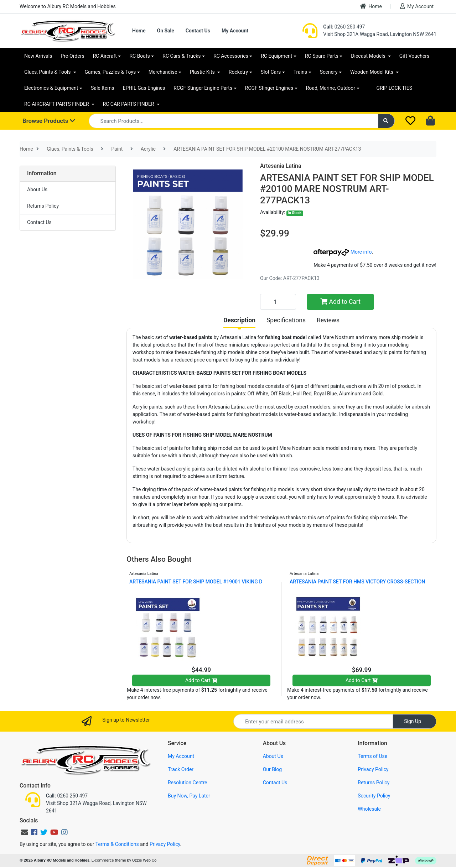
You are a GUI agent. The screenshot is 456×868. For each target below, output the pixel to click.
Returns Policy (43, 206)
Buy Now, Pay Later (189, 796)
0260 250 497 (344, 27)
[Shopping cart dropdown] (431, 121)
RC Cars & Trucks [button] (182, 56)
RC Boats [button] (139, 56)
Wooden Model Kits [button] (372, 72)
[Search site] (387, 121)
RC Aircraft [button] (105, 56)
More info (343, 252)
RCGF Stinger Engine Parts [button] (203, 88)
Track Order (181, 769)
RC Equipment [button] (276, 56)
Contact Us (198, 31)
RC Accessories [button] (231, 56)
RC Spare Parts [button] (322, 56)
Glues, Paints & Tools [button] (48, 72)
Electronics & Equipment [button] (51, 88)
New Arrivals (38, 56)
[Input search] (234, 121)
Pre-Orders (72, 56)
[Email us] (25, 832)
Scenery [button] (329, 72)
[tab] (239, 320)
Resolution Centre (187, 783)
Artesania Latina (281, 166)
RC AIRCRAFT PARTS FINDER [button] (57, 104)
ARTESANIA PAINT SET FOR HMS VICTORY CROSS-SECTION (357, 582)
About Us (37, 189)
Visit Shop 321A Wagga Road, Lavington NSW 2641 (380, 34)
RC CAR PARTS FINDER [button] (129, 104)
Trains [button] (300, 72)
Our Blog (273, 769)
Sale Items (103, 88)
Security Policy (374, 796)
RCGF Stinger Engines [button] (269, 88)
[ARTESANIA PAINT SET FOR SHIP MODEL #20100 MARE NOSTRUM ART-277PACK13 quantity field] (278, 302)
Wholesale (369, 809)
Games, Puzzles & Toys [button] (110, 72)
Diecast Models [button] (369, 56)
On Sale (165, 31)
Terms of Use (372, 756)
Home (371, 6)
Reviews (328, 320)
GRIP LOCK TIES (395, 88)
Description (239, 320)
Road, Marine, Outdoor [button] (331, 88)
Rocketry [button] (238, 72)
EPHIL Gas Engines (144, 88)
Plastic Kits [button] (203, 72)
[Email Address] (313, 721)
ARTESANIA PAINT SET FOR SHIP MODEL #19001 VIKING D (196, 582)
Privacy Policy (373, 769)
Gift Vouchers (414, 56)
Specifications (286, 320)
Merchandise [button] (163, 72)
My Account (417, 6)
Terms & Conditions (117, 844)
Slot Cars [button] (271, 72)
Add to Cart (340, 302)
